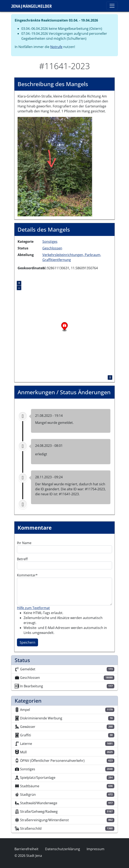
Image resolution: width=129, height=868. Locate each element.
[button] (55, 166)
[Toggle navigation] (112, 6)
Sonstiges (50, 242)
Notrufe (56, 47)
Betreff (22, 559)
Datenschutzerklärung (63, 849)
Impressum (96, 849)
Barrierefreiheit (26, 849)
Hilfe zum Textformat (33, 608)
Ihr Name (24, 543)
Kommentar (26, 575)
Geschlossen (52, 248)
